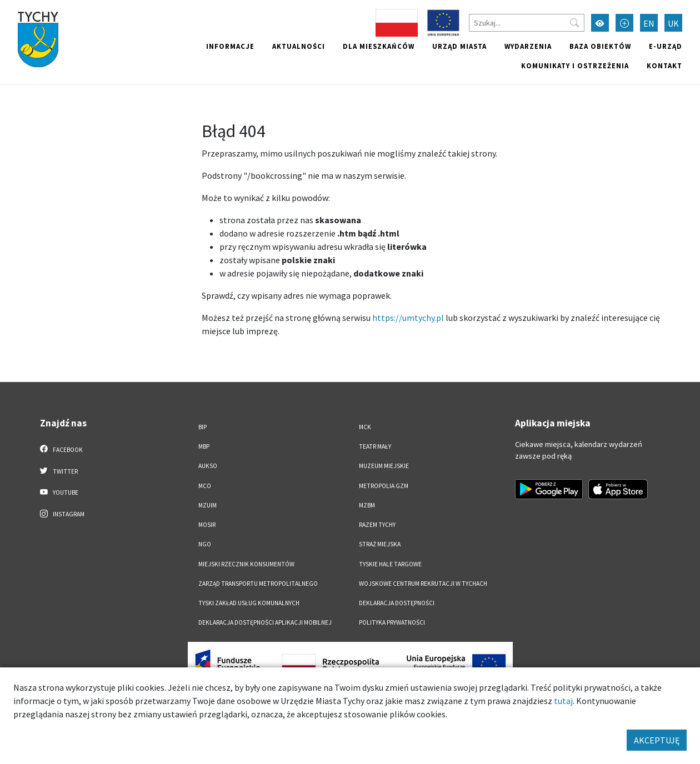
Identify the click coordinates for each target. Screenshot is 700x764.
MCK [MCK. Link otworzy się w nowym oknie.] (365, 427)
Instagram (62, 514)
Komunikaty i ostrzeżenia (575, 66)
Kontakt (664, 66)
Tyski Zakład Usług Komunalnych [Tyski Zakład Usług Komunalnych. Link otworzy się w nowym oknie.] (249, 603)
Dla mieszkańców (379, 46)
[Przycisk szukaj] (574, 23)
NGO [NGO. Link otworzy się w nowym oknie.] (205, 544)
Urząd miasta (459, 46)
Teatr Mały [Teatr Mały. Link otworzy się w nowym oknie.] (375, 446)
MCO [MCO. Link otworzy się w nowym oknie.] (205, 486)
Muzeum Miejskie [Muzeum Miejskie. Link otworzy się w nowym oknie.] (384, 466)
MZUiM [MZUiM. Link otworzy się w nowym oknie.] (207, 505)
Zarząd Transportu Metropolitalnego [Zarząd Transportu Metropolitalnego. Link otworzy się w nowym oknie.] (258, 584)
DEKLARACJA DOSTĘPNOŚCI (397, 603)
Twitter (59, 471)
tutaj (563, 701)
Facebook (61, 449)
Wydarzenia (528, 46)
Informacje (230, 46)
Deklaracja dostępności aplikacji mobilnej (265, 622)
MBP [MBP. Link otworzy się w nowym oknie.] (204, 446)
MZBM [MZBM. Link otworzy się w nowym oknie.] (367, 505)
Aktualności (299, 46)
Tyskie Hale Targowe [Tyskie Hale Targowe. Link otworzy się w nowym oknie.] (390, 564)
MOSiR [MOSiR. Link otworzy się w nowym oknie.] (207, 525)
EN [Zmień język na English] (649, 23)
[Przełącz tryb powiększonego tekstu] (624, 23)
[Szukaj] (527, 23)
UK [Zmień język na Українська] (673, 23)
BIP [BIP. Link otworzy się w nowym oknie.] (202, 427)
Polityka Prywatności (392, 622)
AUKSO (208, 466)
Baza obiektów (600, 46)
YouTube (59, 492)
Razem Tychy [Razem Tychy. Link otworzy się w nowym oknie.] (377, 525)
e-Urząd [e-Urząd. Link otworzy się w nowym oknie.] (666, 46)
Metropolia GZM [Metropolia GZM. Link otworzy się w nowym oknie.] (384, 486)
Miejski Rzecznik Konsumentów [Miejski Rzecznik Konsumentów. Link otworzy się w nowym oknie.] (246, 564)
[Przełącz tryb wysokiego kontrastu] (600, 23)
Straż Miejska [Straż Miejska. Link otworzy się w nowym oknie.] (380, 544)
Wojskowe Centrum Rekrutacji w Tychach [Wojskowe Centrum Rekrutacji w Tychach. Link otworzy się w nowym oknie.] (423, 584)
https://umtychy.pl (408, 318)
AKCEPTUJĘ (657, 740)
